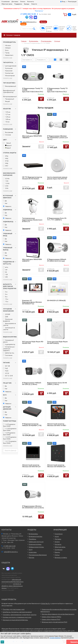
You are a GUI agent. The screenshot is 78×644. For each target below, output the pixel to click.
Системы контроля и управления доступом (17, 617)
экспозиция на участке (9, 329)
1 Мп (6, 181)
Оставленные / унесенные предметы (9, 349)
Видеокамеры (33, 534)
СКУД (31, 550)
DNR (6, 317)
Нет (5, 203)
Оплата (23, 2)
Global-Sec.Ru (45, 603)
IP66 (6, 163)
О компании (6, 2)
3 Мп (6, 188)
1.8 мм (6, 122)
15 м (6, 302)
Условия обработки (55, 638)
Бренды (27, 4)
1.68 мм (7, 119)
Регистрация (72, 2)
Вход (63, 2)
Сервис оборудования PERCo (51, 617)
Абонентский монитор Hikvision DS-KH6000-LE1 (56, 466)
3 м (5, 292)
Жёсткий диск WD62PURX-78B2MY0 (32, 137)
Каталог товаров (12, 35)
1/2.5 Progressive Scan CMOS (10, 438)
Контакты (31, 2)
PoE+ (6, 371)
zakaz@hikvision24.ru (30, 22)
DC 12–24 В (8, 376)
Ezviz (6, 50)
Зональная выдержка (8, 320)
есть (6, 267)
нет (5, 270)
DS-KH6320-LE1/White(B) (56, 300)
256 (5, 277)
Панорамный (9, 99)
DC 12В (6, 366)
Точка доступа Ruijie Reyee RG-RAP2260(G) (57, 342)
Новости (34, 4)
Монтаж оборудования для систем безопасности (58, 614)
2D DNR (7, 314)
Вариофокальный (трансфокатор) (9, 90)
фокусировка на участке (9, 324)
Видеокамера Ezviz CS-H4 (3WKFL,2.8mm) (57, 384)
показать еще (8, 58)
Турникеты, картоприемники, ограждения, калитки (20, 615)
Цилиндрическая (10, 66)
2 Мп (6, 186)
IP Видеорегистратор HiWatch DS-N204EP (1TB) (32, 425)
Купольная (8, 68)
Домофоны (32, 539)
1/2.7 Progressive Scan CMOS (10, 442)
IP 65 (6, 161)
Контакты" (39, 11)
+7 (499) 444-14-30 (28, 14)
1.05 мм (7, 112)
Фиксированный (10, 86)
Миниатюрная (9, 76)
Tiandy (6, 53)
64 (5, 272)
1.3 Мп (6, 183)
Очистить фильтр (11, 451)
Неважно (7, 206)
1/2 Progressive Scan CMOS (9, 434)
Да (5, 201)
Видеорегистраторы (35, 536)
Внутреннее (8, 132)
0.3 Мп (6, 179)
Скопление (8, 355)
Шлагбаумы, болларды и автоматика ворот (17, 612)
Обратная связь (7, 4)
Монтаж (43, 22)
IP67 (6, 166)
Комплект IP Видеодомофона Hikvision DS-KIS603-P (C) (32, 302)
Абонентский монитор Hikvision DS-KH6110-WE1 (57, 425)
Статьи (57, 555)
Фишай (6, 101)
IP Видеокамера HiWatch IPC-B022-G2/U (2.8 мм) (57, 260)
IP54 (6, 156)
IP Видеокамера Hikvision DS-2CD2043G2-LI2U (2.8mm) (33, 507)
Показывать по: (41, 60)
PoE (5, 368)
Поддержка (18, 4)
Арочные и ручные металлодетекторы (15, 620)
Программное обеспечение (38, 555)
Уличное (7, 135)
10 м (6, 299)
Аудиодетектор (9, 344)
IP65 (6, 159)
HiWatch (7, 48)
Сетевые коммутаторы (36, 547)
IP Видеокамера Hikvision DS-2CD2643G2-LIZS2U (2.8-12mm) (58, 138)
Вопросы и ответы (61, 557)
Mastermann (8, 55)
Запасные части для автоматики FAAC (54, 622)
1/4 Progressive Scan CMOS (9, 425)
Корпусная (8, 71)
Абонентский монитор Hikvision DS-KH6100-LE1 (31, 466)
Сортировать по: (27, 60)
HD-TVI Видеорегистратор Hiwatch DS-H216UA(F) (32, 178)
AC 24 (6, 373)
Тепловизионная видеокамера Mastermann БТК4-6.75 (32, 220)
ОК (2, 642)
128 (5, 274)
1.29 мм (7, 117)
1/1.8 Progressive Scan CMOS (10, 429)
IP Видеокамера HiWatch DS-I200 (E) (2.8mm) (32, 384)
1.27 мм (7, 114)
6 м (5, 294)
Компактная (8, 73)
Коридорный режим (8, 341)
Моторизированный (10, 96)
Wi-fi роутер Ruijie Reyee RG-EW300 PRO (33, 342)
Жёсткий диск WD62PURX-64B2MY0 (32, 260)
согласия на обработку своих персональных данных (12, 586)
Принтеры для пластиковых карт (14, 609)
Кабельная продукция (36, 542)
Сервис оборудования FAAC (51, 619)
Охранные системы (35, 544)
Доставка (15, 2)
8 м (5, 297)
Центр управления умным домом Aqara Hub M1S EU (57, 178)
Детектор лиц (9, 353)
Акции (23, 24)
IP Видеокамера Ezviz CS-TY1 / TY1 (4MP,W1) (57, 219)
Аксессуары (33, 552)
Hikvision (7, 45)
